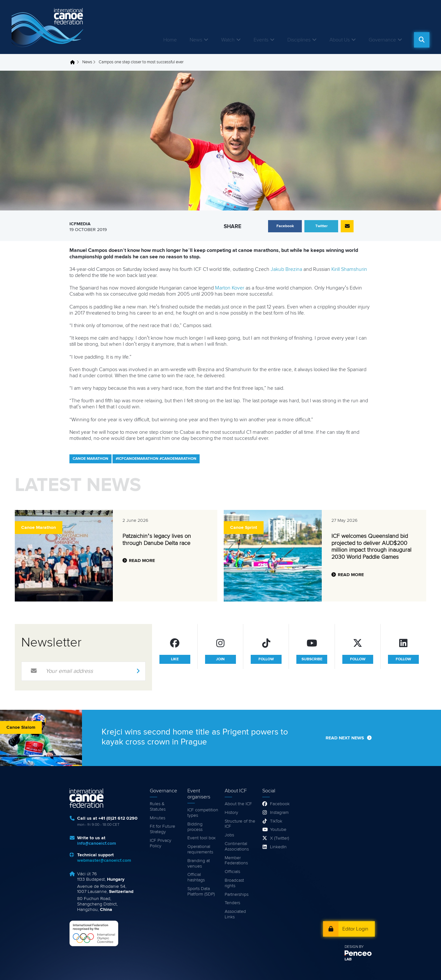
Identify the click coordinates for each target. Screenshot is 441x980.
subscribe (312, 659)
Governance (382, 40)
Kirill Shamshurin (349, 269)
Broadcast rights (234, 883)
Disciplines (299, 40)
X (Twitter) (279, 838)
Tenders (232, 903)
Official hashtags (196, 877)
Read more (142, 561)
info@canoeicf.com (97, 843)
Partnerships (237, 895)
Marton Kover (230, 288)
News (196, 40)
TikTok (276, 821)
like (175, 659)
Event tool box (202, 838)
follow (266, 659)
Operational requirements (200, 849)
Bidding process (195, 827)
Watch (228, 40)
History (231, 813)
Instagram (279, 813)
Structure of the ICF (240, 824)
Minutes (157, 818)
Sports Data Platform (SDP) (201, 891)
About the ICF (238, 804)
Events (261, 40)
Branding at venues (199, 864)
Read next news (345, 738)
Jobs (229, 835)
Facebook (280, 804)
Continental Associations (237, 846)
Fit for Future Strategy (162, 829)
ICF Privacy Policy (161, 843)
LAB (348, 959)
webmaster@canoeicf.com (104, 860)
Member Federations (236, 861)
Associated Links (235, 914)
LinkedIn (278, 847)
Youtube (278, 830)
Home (170, 40)
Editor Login (355, 929)
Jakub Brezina (286, 269)
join (220, 659)
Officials (232, 872)
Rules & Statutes (158, 807)
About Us (340, 40)
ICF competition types (203, 813)
